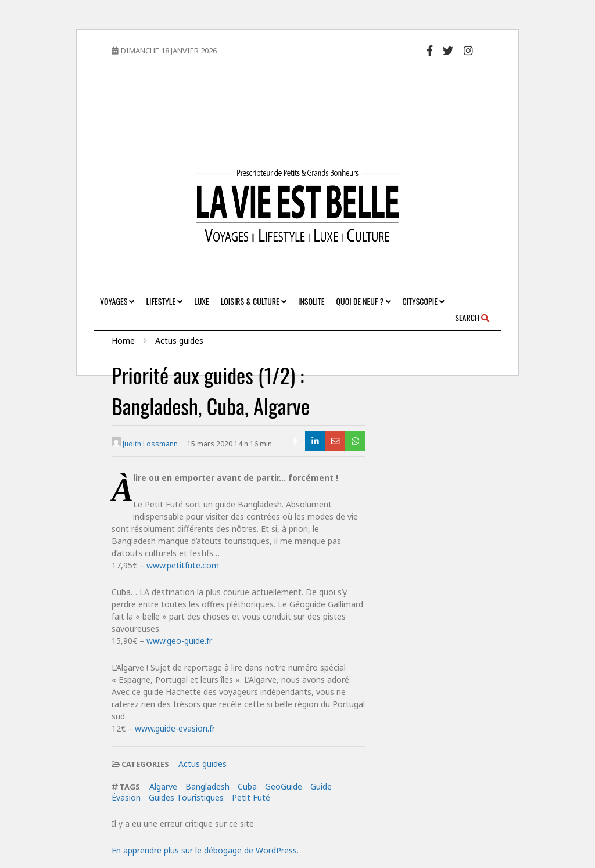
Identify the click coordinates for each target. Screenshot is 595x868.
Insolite (311, 301)
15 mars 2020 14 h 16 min (230, 444)
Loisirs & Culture (254, 301)
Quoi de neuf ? (364, 301)
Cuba (247, 786)
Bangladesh (207, 786)
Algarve (163, 786)
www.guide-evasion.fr (175, 728)
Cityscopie (424, 301)
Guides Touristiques (186, 797)
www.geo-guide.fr (179, 641)
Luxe (201, 301)
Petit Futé (251, 797)
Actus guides (202, 764)
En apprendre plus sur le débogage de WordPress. (205, 850)
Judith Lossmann (145, 443)
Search (472, 317)
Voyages (117, 301)
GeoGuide (284, 786)
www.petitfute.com (183, 565)
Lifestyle (164, 301)
